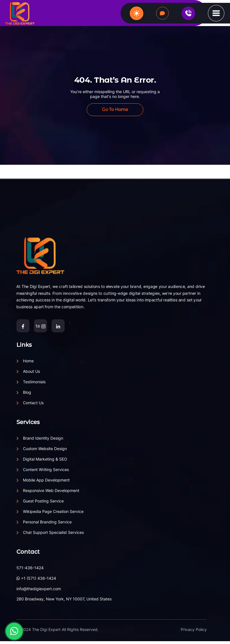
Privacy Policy (194, 629)
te (41, 326)
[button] (216, 13)
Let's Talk (162, 13)
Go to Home (115, 109)
